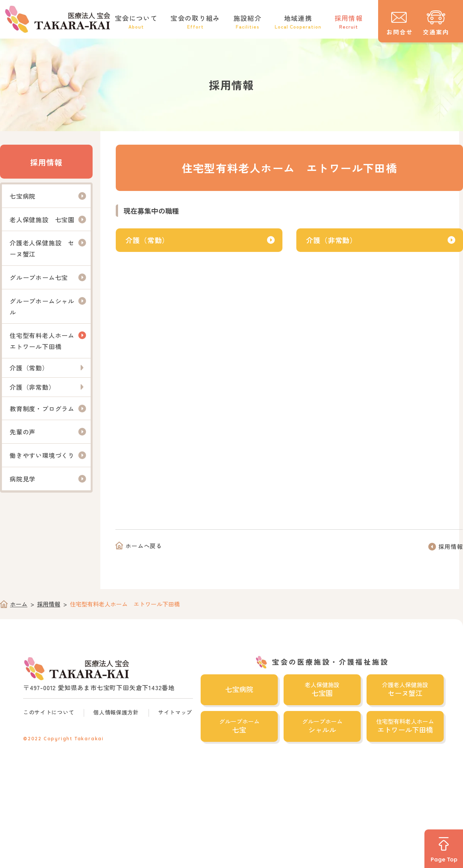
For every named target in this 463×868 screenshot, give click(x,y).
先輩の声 (23, 432)
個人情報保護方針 (116, 712)
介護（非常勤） (331, 240)
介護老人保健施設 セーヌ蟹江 (42, 248)
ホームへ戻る (144, 546)
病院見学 (23, 479)
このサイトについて (49, 712)
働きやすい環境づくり (42, 455)
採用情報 (46, 162)
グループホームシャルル (42, 307)
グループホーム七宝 (39, 277)
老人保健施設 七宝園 (42, 220)
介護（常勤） (147, 240)
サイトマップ (175, 712)
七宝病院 (23, 196)
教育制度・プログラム (42, 409)
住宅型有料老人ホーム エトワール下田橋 (45, 341)
